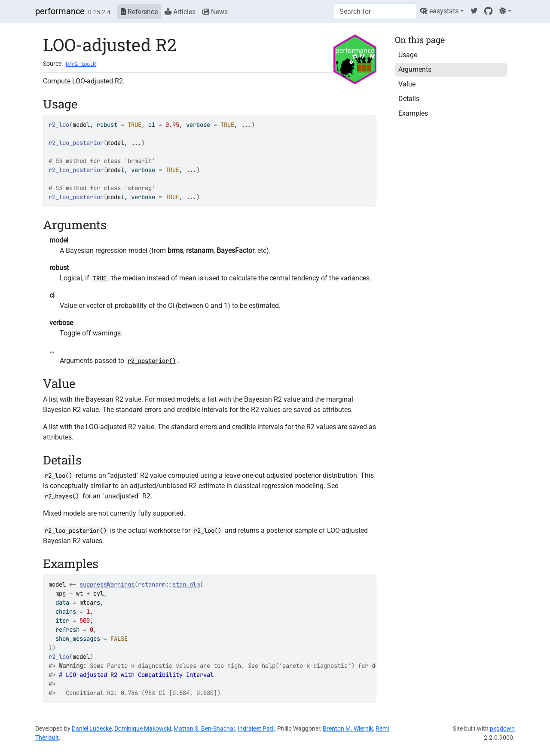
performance (60, 11)
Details (409, 99)
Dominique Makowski (143, 728)
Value (407, 84)
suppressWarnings (107, 584)
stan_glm (186, 584)
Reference (139, 12)
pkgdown (502, 728)
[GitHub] (488, 11)
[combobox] (375, 12)
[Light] (505, 11)
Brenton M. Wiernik (348, 728)
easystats (439, 11)
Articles (180, 12)
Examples (413, 113)
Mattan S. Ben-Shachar (204, 728)
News (215, 12)
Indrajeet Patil (256, 728)
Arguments (415, 69)
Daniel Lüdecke (92, 728)
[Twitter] (474, 11)
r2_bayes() (62, 496)
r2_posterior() (152, 361)
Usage (408, 55)
